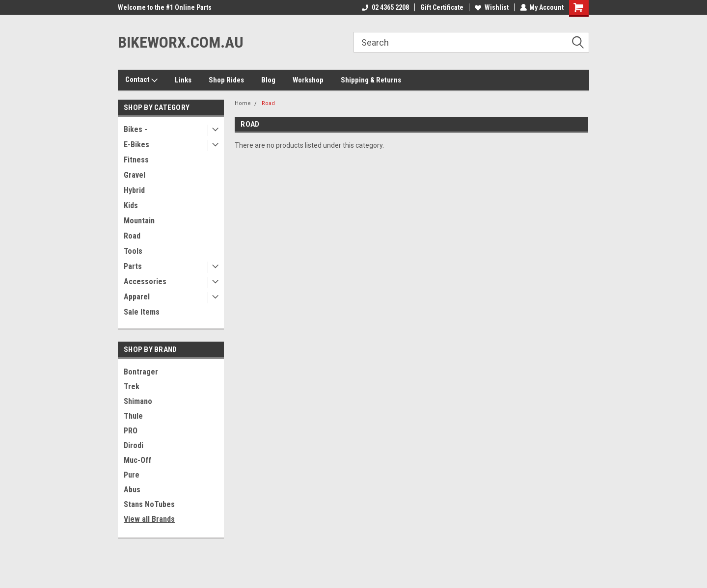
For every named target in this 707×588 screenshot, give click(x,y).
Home (243, 103)
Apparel (137, 297)
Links (183, 80)
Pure (132, 475)
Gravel (135, 175)
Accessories (145, 281)
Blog (268, 80)
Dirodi (134, 445)
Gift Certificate (441, 7)
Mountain (139, 221)
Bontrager (141, 372)
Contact (141, 80)
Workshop (308, 80)
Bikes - (136, 129)
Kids (131, 205)
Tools (133, 251)
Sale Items (142, 312)
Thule (133, 416)
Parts (133, 266)
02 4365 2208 (385, 7)
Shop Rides (226, 80)
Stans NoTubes (149, 504)
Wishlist (491, 7)
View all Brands (149, 519)
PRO (131, 431)
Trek (132, 387)
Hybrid (134, 190)
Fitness (136, 160)
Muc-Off (137, 460)
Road (132, 236)
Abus (132, 490)
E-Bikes (136, 145)
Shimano (138, 401)
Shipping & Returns (371, 80)
